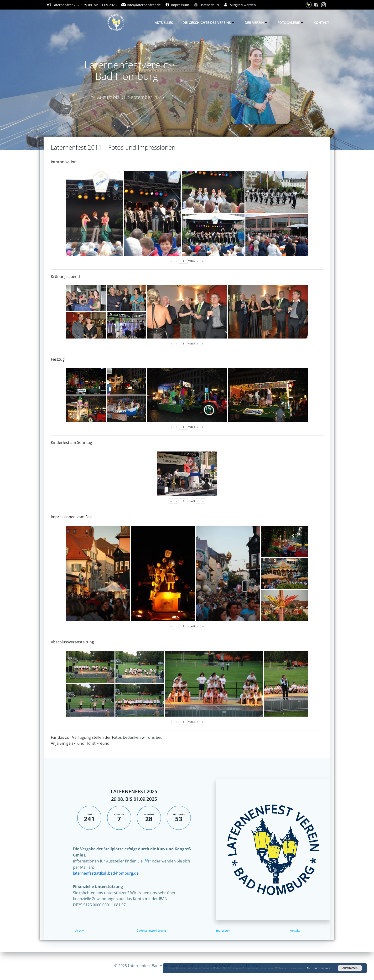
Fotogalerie (291, 23)
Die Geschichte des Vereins (209, 23)
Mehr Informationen (320, 968)
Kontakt (321, 23)
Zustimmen (350, 968)
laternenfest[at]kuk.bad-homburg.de (106, 873)
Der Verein (256, 23)
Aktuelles (164, 23)
